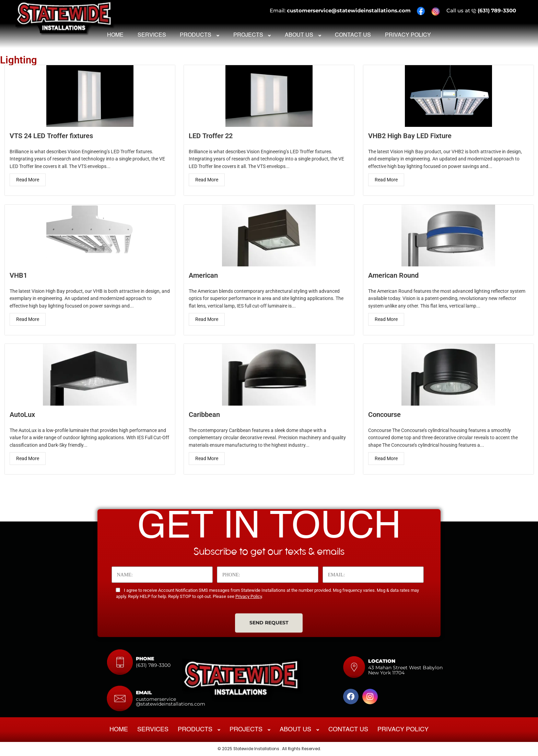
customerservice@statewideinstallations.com (349, 10)
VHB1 (18, 275)
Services (152, 35)
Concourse (384, 415)
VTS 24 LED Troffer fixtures (51, 136)
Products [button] (196, 35)
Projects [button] (248, 35)
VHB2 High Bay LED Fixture (410, 136)
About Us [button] (299, 35)
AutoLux (22, 415)
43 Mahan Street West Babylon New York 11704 (405, 670)
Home (115, 35)
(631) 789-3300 (497, 10)
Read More (27, 180)
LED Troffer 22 (211, 136)
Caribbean (204, 415)
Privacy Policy (408, 35)
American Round (393, 275)
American (203, 275)
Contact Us (353, 35)
